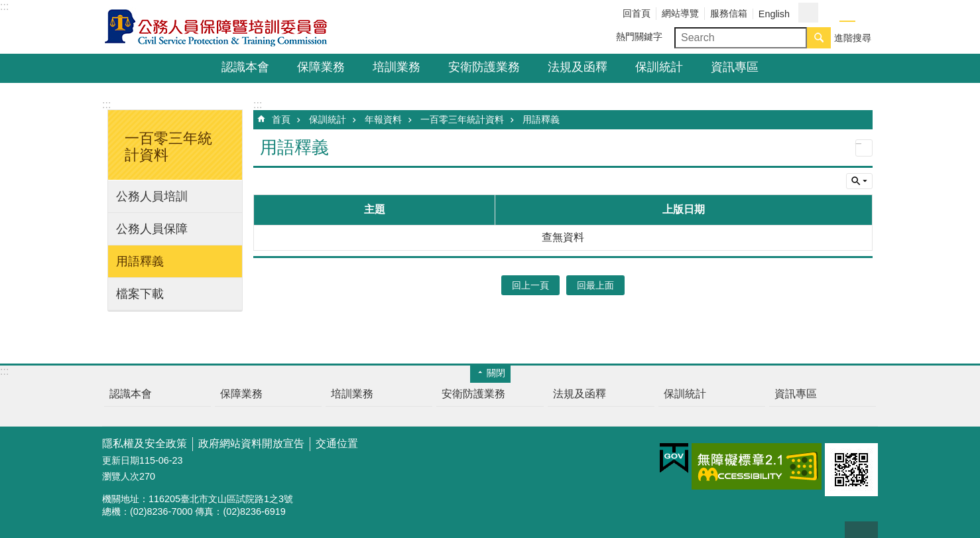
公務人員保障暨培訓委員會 (218, 27)
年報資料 (383, 119)
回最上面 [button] (595, 285)
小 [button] (831, 13)
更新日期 (121, 460)
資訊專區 (735, 67)
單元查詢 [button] (859, 181)
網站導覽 (680, 13)
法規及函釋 (578, 67)
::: (4, 6)
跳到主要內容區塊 (7, 7)
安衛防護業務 (484, 67)
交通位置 (337, 443)
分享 (808, 13)
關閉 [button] (496, 373)
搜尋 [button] (819, 38)
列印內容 (864, 148)
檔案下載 (140, 294)
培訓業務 (397, 67)
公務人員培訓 (152, 196)
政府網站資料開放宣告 (251, 443)
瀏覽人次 (121, 476)
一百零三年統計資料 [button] (168, 147)
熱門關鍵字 (639, 36)
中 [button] (847, 13)
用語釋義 (140, 261)
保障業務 (321, 67)
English (774, 14)
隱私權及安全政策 (145, 443)
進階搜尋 (853, 38)
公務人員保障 (152, 229)
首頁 (281, 119)
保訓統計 (659, 67)
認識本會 (245, 67)
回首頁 (637, 13)
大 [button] (863, 13)
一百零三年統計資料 (462, 119)
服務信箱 (729, 13)
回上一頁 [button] (530, 285)
